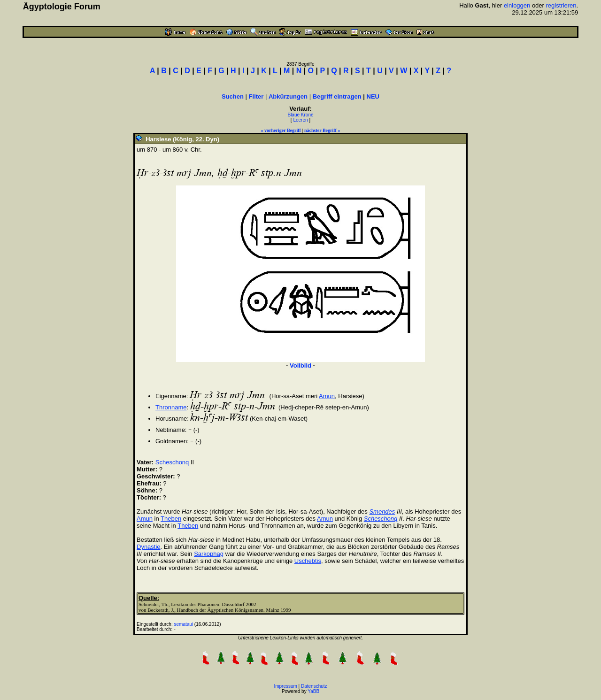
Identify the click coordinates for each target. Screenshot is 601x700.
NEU (373, 96)
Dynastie (149, 547)
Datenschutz (314, 686)
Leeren (300, 120)
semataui (184, 624)
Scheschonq (172, 462)
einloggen (517, 5)
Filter (256, 96)
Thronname (171, 407)
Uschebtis (308, 561)
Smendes (382, 512)
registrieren (561, 5)
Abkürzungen (288, 96)
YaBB (313, 691)
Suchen (233, 96)
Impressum (285, 686)
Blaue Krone (300, 115)
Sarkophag (209, 554)
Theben (171, 519)
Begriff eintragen (337, 96)
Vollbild (300, 365)
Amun (327, 396)
